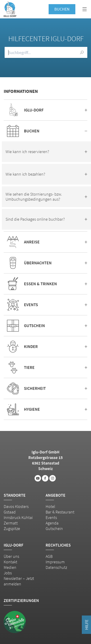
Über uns (11, 556)
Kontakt (10, 562)
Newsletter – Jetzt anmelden (19, 581)
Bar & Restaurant (60, 512)
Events (51, 517)
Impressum (55, 562)
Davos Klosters (16, 506)
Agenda (52, 523)
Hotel (50, 506)
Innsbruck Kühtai (18, 517)
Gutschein (54, 529)
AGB (49, 556)
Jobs (8, 573)
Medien (10, 567)
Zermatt (11, 523)
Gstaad (10, 512)
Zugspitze (12, 529)
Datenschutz (56, 567)
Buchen (62, 9)
